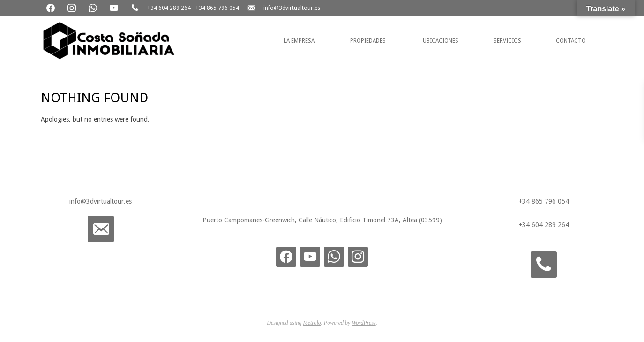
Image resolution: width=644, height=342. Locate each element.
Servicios (507, 41)
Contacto (571, 41)
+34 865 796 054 (217, 8)
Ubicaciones (441, 41)
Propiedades (368, 41)
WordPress (363, 323)
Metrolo (312, 323)
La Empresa (299, 41)
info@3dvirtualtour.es (292, 8)
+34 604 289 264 (169, 8)
